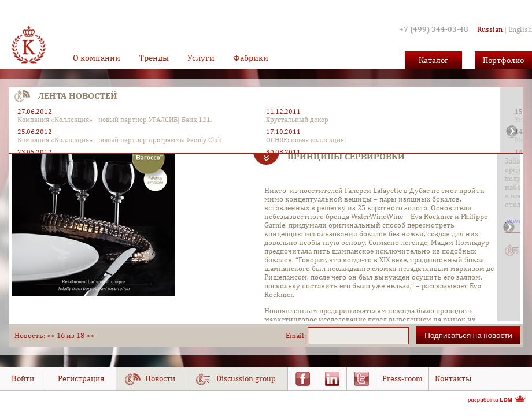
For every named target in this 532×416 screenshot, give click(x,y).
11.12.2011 (283, 112)
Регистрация (81, 378)
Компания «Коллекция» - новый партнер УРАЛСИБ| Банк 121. (114, 120)
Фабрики (251, 57)
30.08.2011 (283, 152)
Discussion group (246, 378)
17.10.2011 (283, 132)
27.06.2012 (35, 112)
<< (51, 335)
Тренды (154, 57)
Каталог (433, 60)
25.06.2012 (35, 132)
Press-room (402, 378)
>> (90, 335)
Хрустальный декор (297, 120)
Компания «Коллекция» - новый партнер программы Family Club (120, 140)
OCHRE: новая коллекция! (306, 140)
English (520, 29)
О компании (97, 57)
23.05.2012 (35, 152)
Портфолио (503, 60)
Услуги (201, 57)
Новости (160, 378)
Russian (490, 29)
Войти (23, 378)
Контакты (453, 378)
